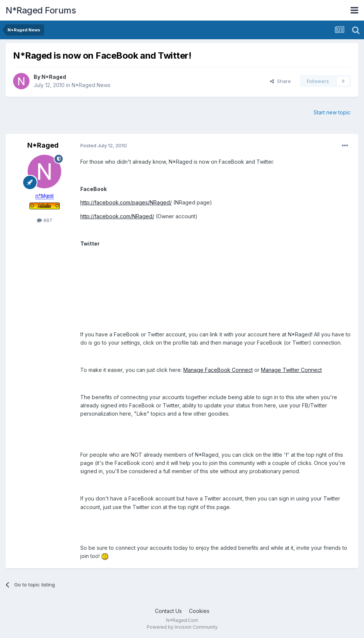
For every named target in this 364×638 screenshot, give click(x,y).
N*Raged (54, 77)
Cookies (199, 611)
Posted (104, 145)
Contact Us (168, 611)
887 (45, 220)
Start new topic (332, 112)
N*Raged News (91, 85)
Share (280, 81)
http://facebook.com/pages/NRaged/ (126, 202)
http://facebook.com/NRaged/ (117, 216)
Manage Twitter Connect (291, 370)
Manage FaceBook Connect (218, 370)
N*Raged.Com (182, 620)
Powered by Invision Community (182, 627)
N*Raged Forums (41, 10)
